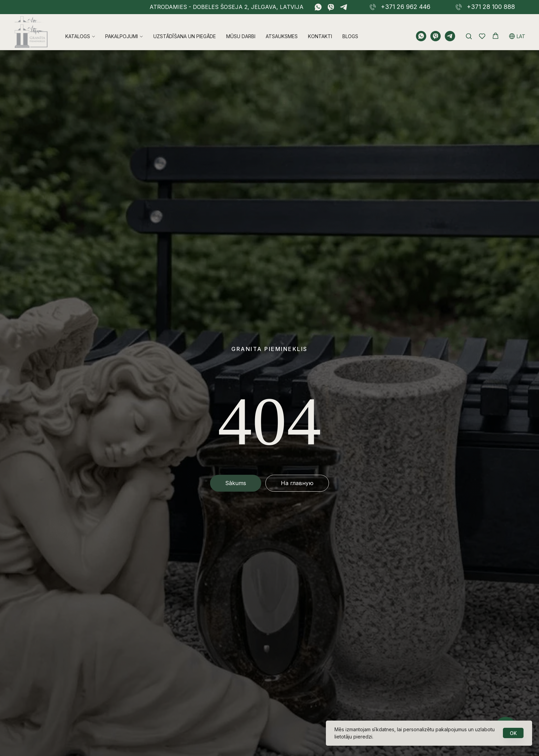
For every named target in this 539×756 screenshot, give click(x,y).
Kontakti (320, 28)
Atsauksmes (282, 28)
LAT (517, 28)
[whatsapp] (318, 7)
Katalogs (78, 28)
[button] (469, 28)
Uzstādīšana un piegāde (185, 28)
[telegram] (344, 7)
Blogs (350, 28)
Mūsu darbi (241, 28)
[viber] (331, 7)
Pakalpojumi (122, 28)
